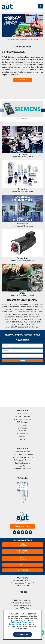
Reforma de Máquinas (23, 460)
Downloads (23, 428)
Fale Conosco (22, 80)
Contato (22, 436)
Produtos (22, 425)
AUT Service (22, 414)
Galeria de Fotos (22, 526)
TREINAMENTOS (22, 570)
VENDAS (22, 565)
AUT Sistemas (22, 422)
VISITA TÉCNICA (23, 559)
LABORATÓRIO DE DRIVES (23, 552)
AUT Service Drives (23, 416)
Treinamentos (22, 434)
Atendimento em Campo (23, 457)
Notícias (22, 431)
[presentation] (2, 110)
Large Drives (22, 466)
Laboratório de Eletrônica (23, 455)
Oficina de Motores (23, 452)
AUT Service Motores (23, 419)
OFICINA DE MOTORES (22, 545)
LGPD (22, 439)
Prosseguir (23, 634)
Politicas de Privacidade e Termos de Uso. (21, 623)
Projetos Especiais (22, 463)
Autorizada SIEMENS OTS (22, 469)
